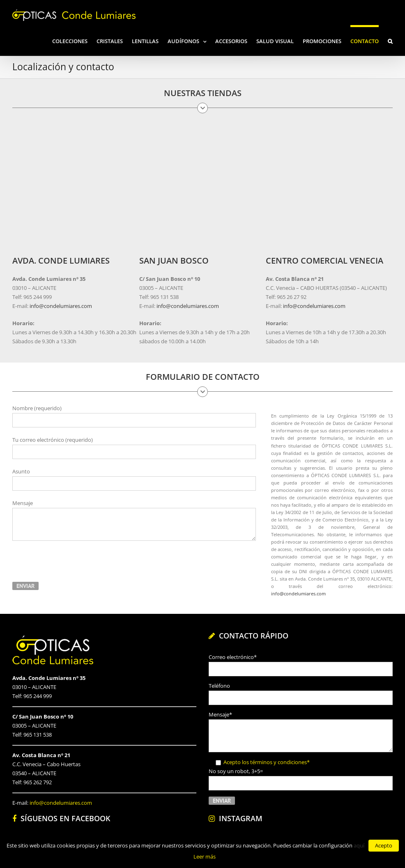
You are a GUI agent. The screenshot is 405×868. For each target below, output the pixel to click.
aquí (359, 845)
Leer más (205, 857)
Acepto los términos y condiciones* (267, 762)
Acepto (384, 845)
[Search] (390, 40)
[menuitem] (74, 40)
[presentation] (75, 565)
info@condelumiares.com (60, 306)
